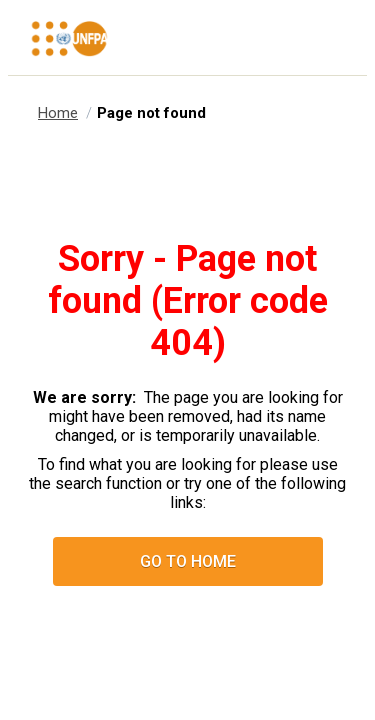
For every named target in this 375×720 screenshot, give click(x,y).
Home (58, 113)
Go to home (188, 561)
